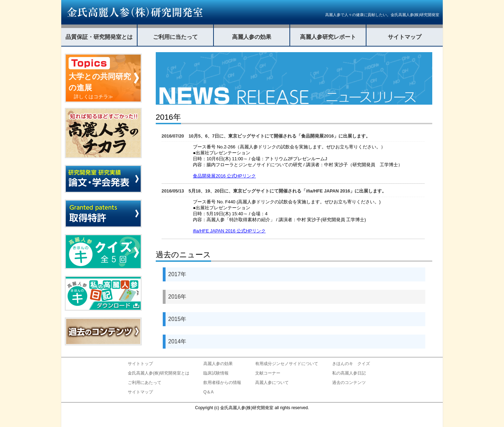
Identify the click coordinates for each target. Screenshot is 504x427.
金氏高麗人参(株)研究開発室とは (159, 373)
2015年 (177, 319)
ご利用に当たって (175, 37)
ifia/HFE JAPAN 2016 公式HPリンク (229, 231)
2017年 (177, 274)
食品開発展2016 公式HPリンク (224, 176)
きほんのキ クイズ (351, 364)
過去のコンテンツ (349, 383)
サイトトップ (140, 364)
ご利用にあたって (145, 383)
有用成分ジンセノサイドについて (287, 364)
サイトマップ (405, 37)
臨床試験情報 (216, 373)
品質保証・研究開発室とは (99, 37)
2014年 (177, 341)
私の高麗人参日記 (349, 373)
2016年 (177, 297)
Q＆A (208, 392)
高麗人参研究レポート (328, 37)
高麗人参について (272, 383)
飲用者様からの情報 (222, 383)
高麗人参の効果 (252, 37)
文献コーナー (268, 373)
